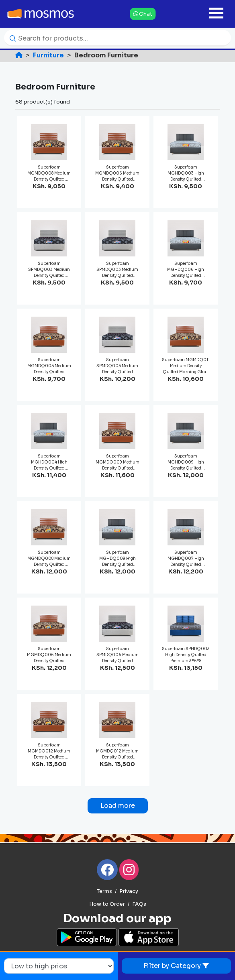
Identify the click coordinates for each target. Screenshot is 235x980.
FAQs (139, 904)
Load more (118, 806)
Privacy (129, 891)
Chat (143, 14)
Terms (104, 891)
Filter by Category (176, 966)
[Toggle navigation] (216, 14)
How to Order (107, 904)
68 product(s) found (43, 102)
